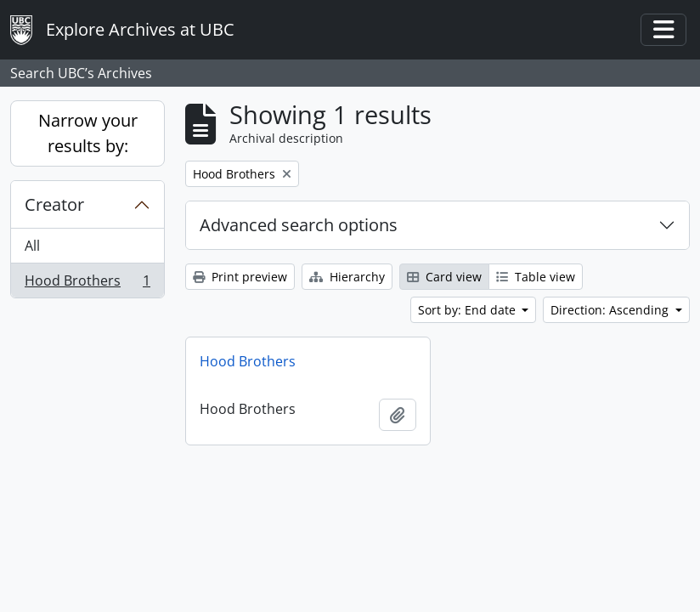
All (32, 246)
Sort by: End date (469, 310)
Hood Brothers (87, 284)
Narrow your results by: (88, 133)
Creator (54, 204)
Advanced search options (299, 225)
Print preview (240, 277)
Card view (444, 277)
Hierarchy (347, 277)
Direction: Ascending (611, 310)
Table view (536, 277)
